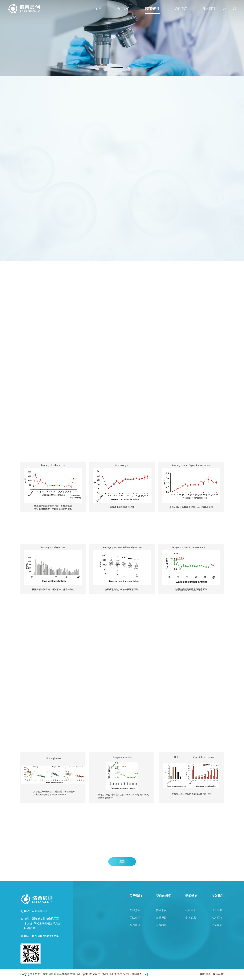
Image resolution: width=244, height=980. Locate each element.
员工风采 (217, 910)
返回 (122, 862)
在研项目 (161, 918)
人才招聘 (217, 918)
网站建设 (205, 974)
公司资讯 (191, 910)
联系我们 (217, 925)
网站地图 (137, 974)
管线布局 (161, 925)
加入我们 (209, 10)
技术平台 (161, 910)
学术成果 (191, 918)
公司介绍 (135, 910)
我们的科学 (152, 10)
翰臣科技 (218, 974)
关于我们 (123, 10)
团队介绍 (135, 918)
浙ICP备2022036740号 (116, 974)
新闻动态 (181, 10)
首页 (99, 10)
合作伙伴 (135, 925)
